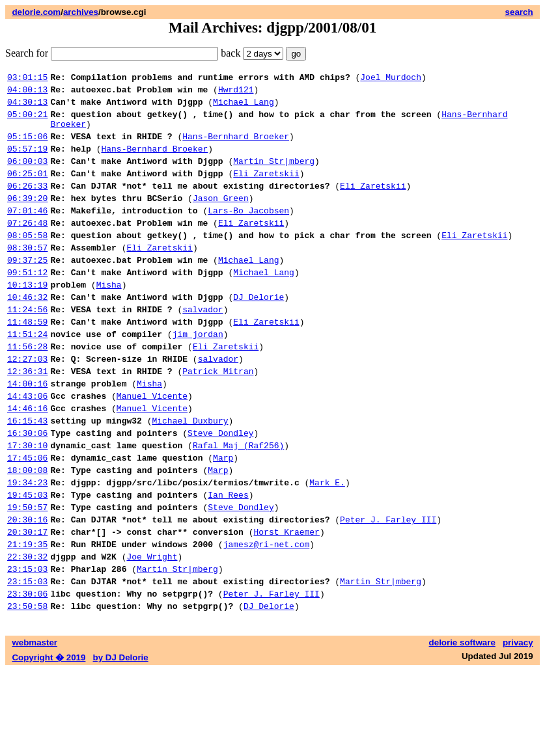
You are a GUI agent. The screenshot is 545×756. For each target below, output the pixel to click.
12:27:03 (27, 405)
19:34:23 (27, 548)
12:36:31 (27, 420)
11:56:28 (27, 391)
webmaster (35, 728)
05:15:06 (27, 148)
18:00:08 (27, 534)
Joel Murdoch (391, 79)
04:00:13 (27, 93)
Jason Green (221, 219)
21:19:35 (27, 620)
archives (81, 12)
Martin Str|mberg (274, 176)
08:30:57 (27, 277)
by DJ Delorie (121, 743)
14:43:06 (27, 448)
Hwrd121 (236, 93)
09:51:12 (27, 305)
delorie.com (36, 12)
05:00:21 (27, 122)
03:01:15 (27, 79)
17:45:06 (27, 520)
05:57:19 (27, 162)
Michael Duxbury (190, 477)
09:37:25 (27, 291)
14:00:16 (27, 434)
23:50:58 (27, 692)
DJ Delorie (259, 334)
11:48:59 (27, 362)
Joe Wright (152, 634)
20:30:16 (27, 591)
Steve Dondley (220, 491)
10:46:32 (27, 334)
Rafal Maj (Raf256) (238, 506)
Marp (223, 520)
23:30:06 (27, 677)
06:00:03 (27, 176)
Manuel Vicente (152, 448)
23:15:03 (27, 649)
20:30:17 (27, 606)
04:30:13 (27, 107)
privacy (518, 728)
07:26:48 (27, 248)
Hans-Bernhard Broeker (236, 148)
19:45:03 (27, 563)
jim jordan (198, 377)
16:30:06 (27, 491)
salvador (203, 348)
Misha (109, 319)
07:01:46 (27, 234)
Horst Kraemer (286, 606)
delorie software (462, 728)
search (519, 12)
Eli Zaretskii (266, 191)
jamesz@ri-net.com (267, 620)
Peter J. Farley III (388, 591)
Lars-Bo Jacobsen (248, 234)
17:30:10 (27, 506)
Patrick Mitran (218, 420)
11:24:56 (27, 348)
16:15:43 (27, 477)
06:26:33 (27, 205)
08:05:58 (27, 262)
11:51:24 (27, 377)
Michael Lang (244, 107)
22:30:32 (27, 634)
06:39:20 (27, 219)
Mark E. (327, 548)
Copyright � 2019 (49, 743)
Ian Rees (228, 563)
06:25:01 (27, 191)
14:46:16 (27, 463)
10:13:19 (27, 319)
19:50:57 (27, 577)
